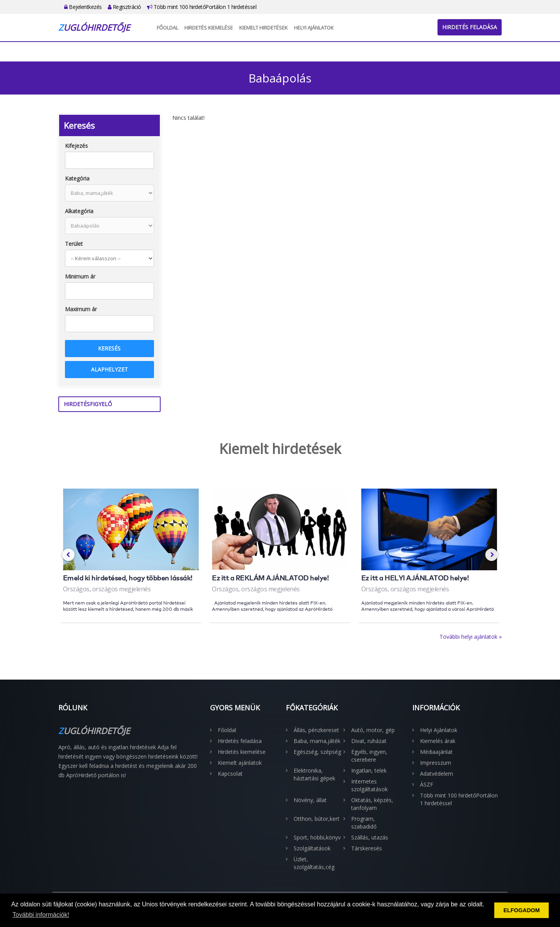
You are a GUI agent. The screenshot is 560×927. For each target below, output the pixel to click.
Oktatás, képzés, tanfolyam (372, 804)
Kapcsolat (230, 774)
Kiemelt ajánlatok (240, 763)
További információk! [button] (41, 915)
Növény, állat (310, 800)
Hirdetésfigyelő (88, 404)
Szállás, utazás (370, 837)
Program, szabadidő (364, 823)
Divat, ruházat (369, 741)
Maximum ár (81, 309)
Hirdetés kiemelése (209, 28)
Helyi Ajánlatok (314, 28)
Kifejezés (76, 146)
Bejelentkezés (83, 7)
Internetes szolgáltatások (369, 785)
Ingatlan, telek (369, 770)
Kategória (77, 178)
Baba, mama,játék (317, 741)
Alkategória (79, 211)
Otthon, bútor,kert (317, 819)
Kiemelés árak (438, 741)
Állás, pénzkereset (316, 730)
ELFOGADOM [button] (521, 910)
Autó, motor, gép (373, 730)
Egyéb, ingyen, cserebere (369, 756)
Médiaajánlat (436, 752)
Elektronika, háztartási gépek (314, 774)
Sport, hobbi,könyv (317, 837)
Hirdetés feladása (470, 27)
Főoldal (167, 28)
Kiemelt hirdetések (263, 28)
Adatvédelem (437, 774)
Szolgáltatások (312, 848)
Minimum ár (80, 276)
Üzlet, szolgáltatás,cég (314, 863)
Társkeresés (367, 848)
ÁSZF (427, 784)
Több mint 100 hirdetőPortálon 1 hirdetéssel (202, 7)
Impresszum (436, 763)
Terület (74, 244)
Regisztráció (124, 7)
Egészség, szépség (317, 752)
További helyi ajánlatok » (471, 637)
